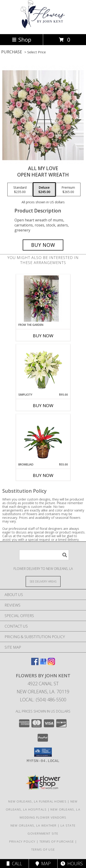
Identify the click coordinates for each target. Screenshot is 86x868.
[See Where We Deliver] (43, 581)
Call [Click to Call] (14, 864)
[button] (43, 752)
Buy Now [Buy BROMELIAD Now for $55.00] (43, 475)
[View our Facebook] (35, 664)
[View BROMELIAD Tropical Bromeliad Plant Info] (43, 438)
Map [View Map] (43, 864)
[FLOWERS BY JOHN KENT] (43, 27)
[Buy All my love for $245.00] (43, 245)
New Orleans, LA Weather (34, 825)
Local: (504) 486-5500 (43, 700)
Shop (22, 39)
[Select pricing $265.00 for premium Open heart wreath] (68, 190)
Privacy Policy (22, 841)
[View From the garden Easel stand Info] (43, 299)
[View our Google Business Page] (43, 664)
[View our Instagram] (51, 664)
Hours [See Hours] (72, 864)
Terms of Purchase (57, 841)
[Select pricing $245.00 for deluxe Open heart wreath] (44, 190)
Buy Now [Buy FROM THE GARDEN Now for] (43, 336)
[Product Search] (44, 555)
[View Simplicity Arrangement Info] (43, 369)
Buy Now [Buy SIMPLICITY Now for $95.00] (43, 405)
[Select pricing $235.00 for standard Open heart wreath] (20, 190)
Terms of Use (43, 849)
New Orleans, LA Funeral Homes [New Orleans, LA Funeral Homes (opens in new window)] (37, 801)
